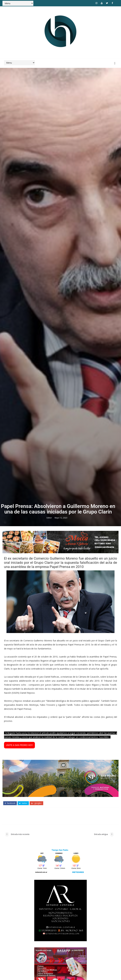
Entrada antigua (101, 964)
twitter (23, 933)
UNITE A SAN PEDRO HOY (19, 875)
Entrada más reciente (20, 964)
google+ (36, 933)
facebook (10, 933)
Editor (49, 647)
